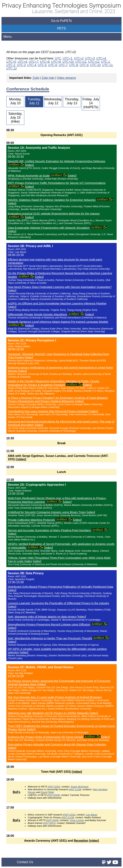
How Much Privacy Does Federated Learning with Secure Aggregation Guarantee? (60, 287)
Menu (7, 37)
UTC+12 (94, 62)
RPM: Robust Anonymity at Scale (29, 176)
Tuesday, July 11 (34, 101)
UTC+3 (90, 58)
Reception (81, 841)
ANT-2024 (54, 795)
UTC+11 (81, 62)
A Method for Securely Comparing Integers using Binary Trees (47, 512)
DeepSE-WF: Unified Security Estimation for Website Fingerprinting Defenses (57, 161)
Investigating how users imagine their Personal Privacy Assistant (48, 411)
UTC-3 (21, 65)
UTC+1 (67, 58)
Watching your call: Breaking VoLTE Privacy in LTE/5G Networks (48, 713)
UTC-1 (106, 62)
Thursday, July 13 (72, 101)
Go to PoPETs (62, 21)
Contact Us (25, 862)
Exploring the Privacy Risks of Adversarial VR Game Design (46, 737)
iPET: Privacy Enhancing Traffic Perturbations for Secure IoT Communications (57, 183)
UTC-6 (53, 65)
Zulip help (48, 78)
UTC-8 (74, 65)
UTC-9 (84, 65)
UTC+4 (101, 58)
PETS (62, 28)
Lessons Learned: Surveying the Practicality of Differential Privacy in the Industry (59, 603)
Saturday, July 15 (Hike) (15, 118)
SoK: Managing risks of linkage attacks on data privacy (42, 617)
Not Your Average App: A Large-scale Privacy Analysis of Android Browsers (55, 697)
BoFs (16, 792)
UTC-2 (11, 65)
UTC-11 (107, 65)
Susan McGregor (80, 787)
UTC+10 (68, 62)
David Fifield (47, 792)
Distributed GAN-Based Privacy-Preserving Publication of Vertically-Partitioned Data (61, 587)
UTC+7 (34, 62)
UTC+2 (79, 58)
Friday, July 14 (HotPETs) (91, 103)
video (30, 165)
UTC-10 (95, 65)
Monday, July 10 (15, 101)
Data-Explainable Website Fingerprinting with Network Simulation (49, 228)
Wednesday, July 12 (53, 101)
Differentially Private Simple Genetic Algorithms (37, 314)
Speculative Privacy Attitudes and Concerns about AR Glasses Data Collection (57, 744)
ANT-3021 (49, 823)
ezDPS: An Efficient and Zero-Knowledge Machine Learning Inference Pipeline (57, 303)
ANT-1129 (75, 789)
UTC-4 (32, 65)
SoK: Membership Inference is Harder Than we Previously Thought (50, 638)
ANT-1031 (54, 787)
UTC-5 (42, 65)
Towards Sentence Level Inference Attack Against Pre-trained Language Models (58, 322)
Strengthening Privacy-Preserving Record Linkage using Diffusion (49, 624)
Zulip (36, 78)
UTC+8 (45, 62)
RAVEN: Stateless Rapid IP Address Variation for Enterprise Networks (52, 200)
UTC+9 (56, 62)
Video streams (66, 78)
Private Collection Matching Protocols (31, 520)
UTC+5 (11, 62)
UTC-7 (63, 65)
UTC (58, 58)
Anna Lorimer (77, 820)
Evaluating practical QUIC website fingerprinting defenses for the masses (54, 213)
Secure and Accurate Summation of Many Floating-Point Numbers (49, 530)
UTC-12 (12, 68)
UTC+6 (22, 62)
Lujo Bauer (92, 815)
